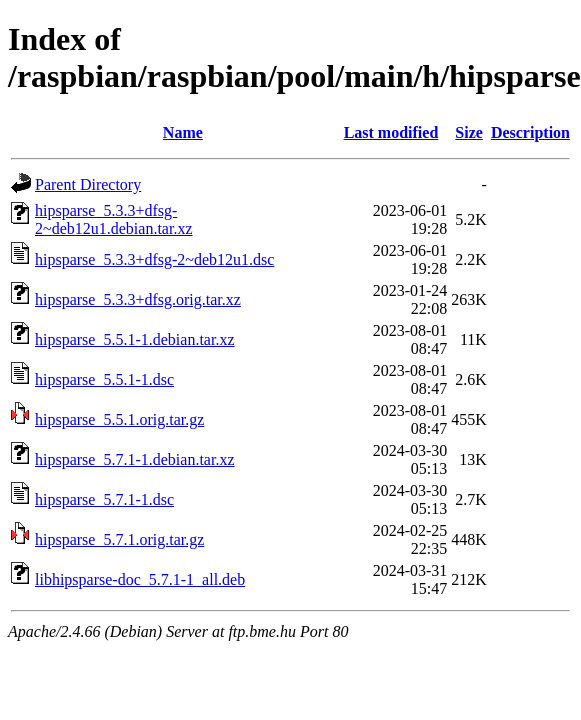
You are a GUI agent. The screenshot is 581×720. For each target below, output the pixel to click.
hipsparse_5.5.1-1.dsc (104, 379)
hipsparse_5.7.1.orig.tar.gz (119, 539)
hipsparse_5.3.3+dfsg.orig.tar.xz (138, 299)
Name (183, 132)
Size (469, 132)
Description (530, 132)
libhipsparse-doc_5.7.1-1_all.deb (140, 579)
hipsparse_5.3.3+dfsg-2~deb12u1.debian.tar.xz (114, 219)
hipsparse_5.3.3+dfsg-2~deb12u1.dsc (154, 259)
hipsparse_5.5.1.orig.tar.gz (119, 419)
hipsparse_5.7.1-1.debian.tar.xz (135, 459)
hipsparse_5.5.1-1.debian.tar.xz (135, 339)
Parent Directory (88, 184)
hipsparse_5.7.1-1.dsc (104, 499)
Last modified (391, 132)
